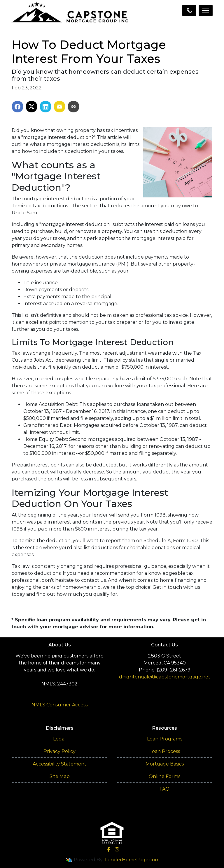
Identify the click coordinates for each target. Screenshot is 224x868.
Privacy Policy (60, 751)
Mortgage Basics (165, 764)
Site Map (60, 776)
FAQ (164, 789)
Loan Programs (165, 739)
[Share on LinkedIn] (45, 107)
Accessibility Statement (60, 764)
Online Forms (164, 776)
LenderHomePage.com (132, 860)
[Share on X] (32, 107)
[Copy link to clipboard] (73, 107)
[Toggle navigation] (206, 10)
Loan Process (165, 751)
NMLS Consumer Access (60, 705)
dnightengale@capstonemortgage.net (165, 677)
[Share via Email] (60, 107)
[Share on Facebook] (17, 107)
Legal (60, 739)
